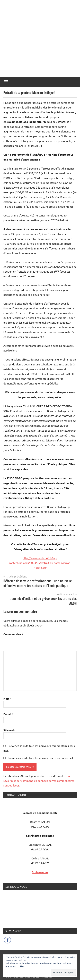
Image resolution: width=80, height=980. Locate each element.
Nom (7, 698)
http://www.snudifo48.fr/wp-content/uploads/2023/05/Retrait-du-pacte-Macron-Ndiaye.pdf (40, 563)
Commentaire (13, 634)
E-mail (8, 714)
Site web (9, 730)
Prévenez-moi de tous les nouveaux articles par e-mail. (41, 758)
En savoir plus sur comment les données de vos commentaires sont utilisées (39, 781)
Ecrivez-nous (40, 872)
